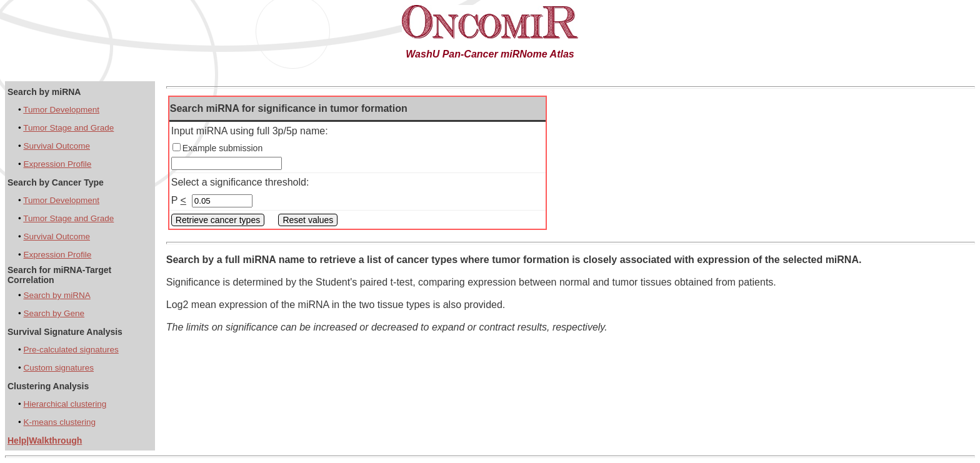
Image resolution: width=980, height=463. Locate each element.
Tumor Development (61, 110)
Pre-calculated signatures (71, 350)
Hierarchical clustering (65, 404)
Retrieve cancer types (218, 220)
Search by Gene (54, 313)
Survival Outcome (57, 146)
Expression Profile (57, 164)
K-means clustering (59, 422)
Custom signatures (58, 368)
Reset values (308, 220)
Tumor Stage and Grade (68, 128)
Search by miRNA (57, 295)
